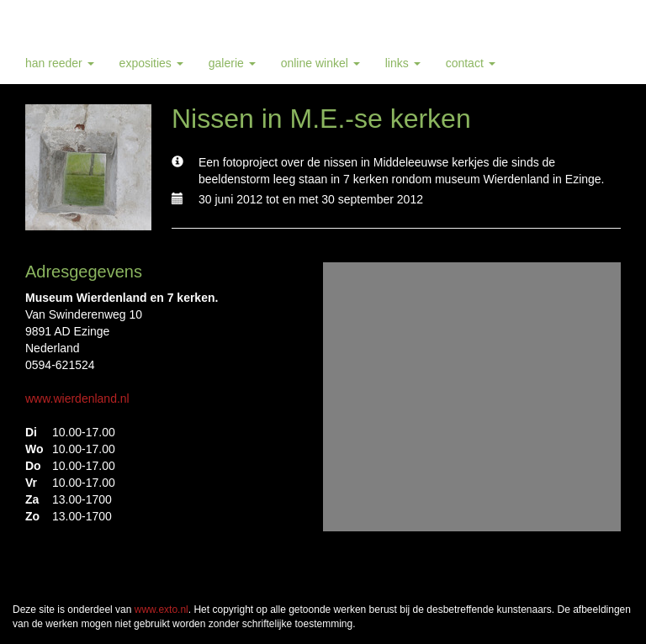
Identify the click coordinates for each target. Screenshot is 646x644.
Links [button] (403, 63)
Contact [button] (471, 63)
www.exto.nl (161, 610)
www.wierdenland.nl (77, 399)
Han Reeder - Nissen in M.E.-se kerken (147, 21)
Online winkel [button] (320, 63)
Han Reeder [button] (60, 63)
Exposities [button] (151, 63)
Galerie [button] (232, 63)
